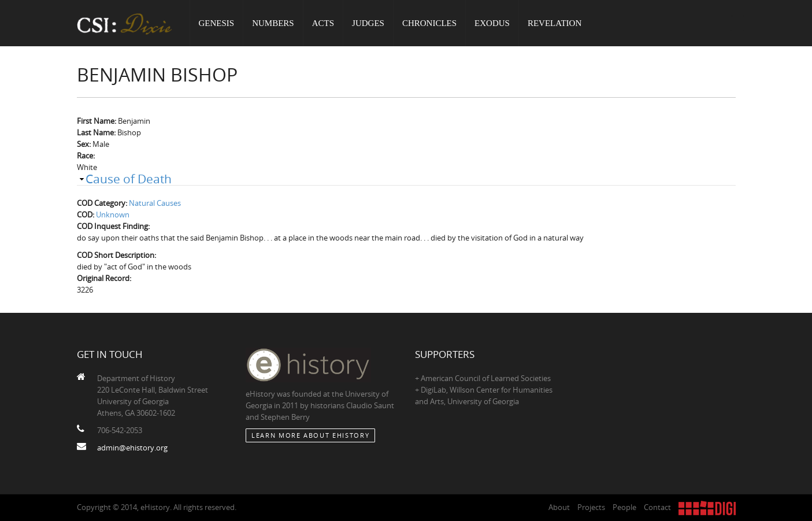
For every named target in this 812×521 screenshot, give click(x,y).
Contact (657, 507)
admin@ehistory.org (132, 448)
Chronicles (429, 23)
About (559, 507)
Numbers (273, 23)
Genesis (217, 23)
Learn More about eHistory (310, 435)
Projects (591, 507)
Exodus (492, 23)
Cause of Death (129, 179)
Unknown (113, 215)
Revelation (555, 23)
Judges (368, 23)
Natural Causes (155, 203)
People (624, 507)
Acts (323, 23)
